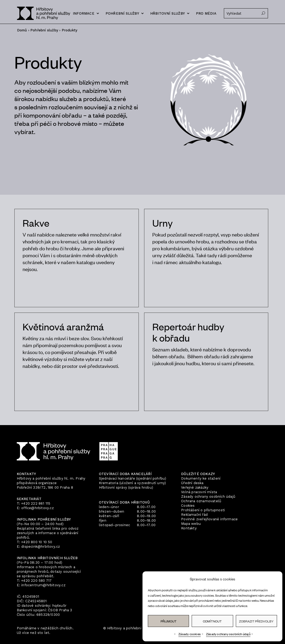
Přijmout (169, 621)
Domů (22, 30)
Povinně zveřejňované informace (209, 519)
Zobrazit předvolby (256, 621)
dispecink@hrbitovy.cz (41, 547)
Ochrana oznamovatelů (201, 501)
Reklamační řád (194, 515)
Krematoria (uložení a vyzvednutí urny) (133, 483)
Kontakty (189, 528)
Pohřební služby (122, 13)
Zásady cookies (190, 634)
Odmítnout (212, 621)
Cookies (188, 506)
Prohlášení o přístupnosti (203, 510)
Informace (84, 13)
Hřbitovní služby (167, 13)
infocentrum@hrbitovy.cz (43, 585)
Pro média (206, 13)
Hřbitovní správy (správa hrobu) (126, 487)
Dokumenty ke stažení (201, 478)
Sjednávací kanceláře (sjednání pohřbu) (133, 478)
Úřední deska (192, 483)
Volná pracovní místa (199, 492)
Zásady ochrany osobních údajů (228, 634)
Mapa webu (191, 524)
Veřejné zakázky (195, 487)
